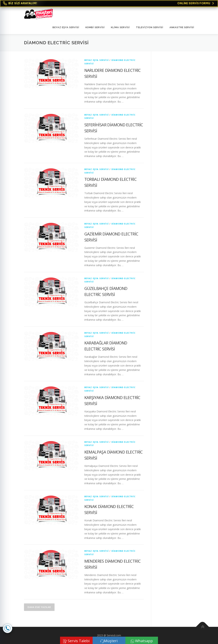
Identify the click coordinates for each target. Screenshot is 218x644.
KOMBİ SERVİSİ (95, 27)
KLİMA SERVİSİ (120, 27)
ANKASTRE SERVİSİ (182, 27)
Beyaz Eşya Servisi (66, 27)
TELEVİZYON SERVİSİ (150, 27)
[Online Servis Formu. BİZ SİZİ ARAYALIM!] (109, 3)
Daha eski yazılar (39, 607)
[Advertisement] (176, 113)
